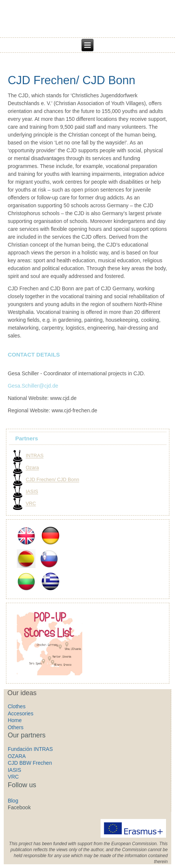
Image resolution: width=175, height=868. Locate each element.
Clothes (17, 706)
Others (16, 727)
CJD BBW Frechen (30, 763)
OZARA (17, 756)
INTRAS (35, 456)
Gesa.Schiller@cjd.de (33, 386)
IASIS (32, 492)
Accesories (21, 713)
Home (15, 720)
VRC (31, 504)
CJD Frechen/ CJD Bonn (72, 80)
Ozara (32, 468)
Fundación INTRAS (30, 749)
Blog (13, 801)
